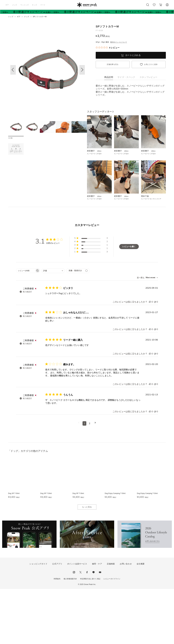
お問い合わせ (126, 619)
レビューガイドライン (112, 634)
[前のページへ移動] (79, 479)
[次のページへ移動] (95, 479)
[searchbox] (26, 326)
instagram (74, 627)
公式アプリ (57, 619)
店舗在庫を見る (113, 64)
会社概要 (141, 619)
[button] (82, 70)
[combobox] (53, 326)
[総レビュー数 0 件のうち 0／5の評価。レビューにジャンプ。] (108, 48)
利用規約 (57, 634)
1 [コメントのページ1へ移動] (84, 479)
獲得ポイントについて (119, 42)
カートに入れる (133, 55)
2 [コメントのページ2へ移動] (90, 479)
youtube (100, 627)
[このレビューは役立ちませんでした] (155, 357)
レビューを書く (129, 302)
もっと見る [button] (87, 562)
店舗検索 (111, 619)
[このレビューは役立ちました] (150, 357)
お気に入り (154, 6)
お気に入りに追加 (151, 64)
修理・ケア (97, 619)
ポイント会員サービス (77, 619)
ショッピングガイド (38, 619)
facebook (87, 627)
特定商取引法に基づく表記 (90, 634)
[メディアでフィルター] (78, 326)
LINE (94, 627)
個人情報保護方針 (70, 634)
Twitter (80, 627)
